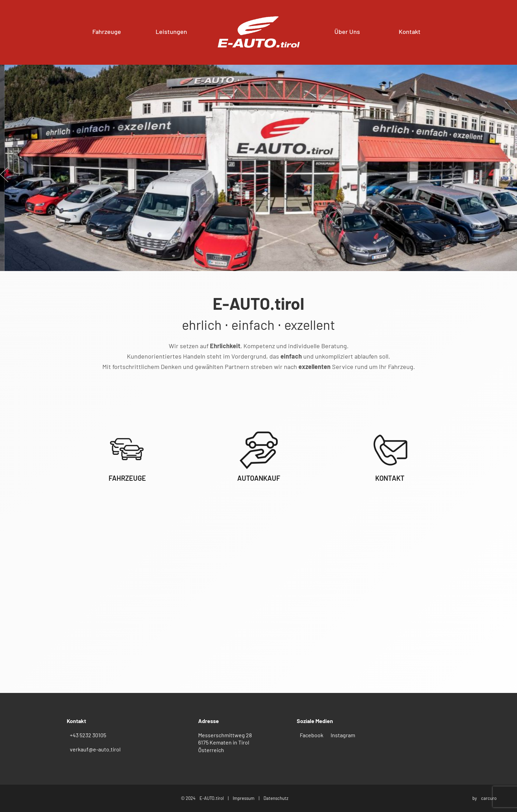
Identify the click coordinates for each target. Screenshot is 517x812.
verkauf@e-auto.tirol (95, 749)
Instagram (343, 735)
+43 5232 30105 (88, 735)
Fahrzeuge (107, 31)
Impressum (244, 798)
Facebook (312, 735)
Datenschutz (276, 798)
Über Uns (347, 31)
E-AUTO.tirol (212, 798)
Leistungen (171, 31)
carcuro (489, 798)
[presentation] (4, 173)
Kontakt (410, 31)
